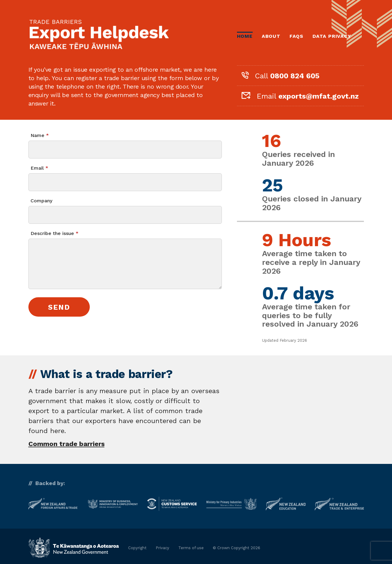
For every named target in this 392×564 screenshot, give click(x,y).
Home (245, 36)
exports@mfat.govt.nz (319, 96)
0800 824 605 (295, 76)
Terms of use (191, 548)
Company (41, 201)
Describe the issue (52, 233)
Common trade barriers (66, 444)
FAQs (296, 36)
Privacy (162, 548)
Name (37, 135)
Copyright (137, 548)
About (271, 36)
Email (37, 168)
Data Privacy (332, 36)
